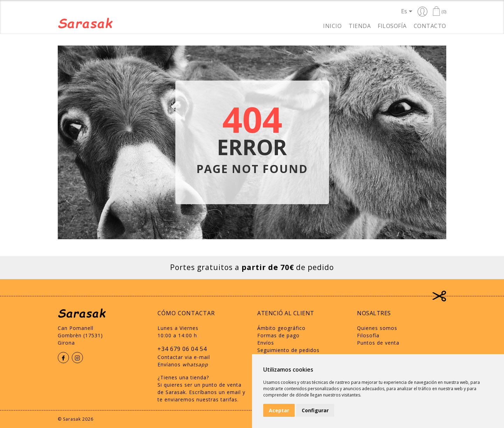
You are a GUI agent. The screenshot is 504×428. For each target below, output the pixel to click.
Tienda (360, 25)
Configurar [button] (315, 410)
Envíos (266, 343)
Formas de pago (278, 335)
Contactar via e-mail (184, 357)
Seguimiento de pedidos (288, 350)
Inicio (332, 25)
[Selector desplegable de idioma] (408, 11)
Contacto (430, 25)
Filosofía (392, 25)
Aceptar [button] (279, 410)
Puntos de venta (378, 343)
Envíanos (183, 364)
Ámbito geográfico (281, 328)
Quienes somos (377, 328)
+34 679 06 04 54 (182, 349)
